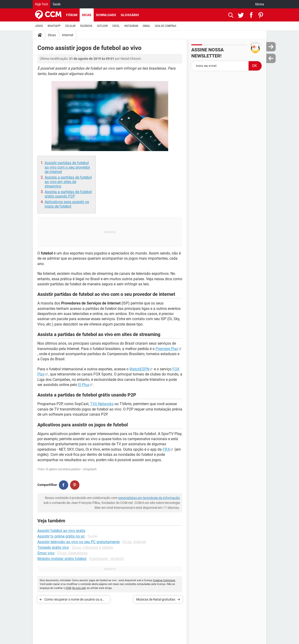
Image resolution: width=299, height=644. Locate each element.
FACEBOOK (86, 26)
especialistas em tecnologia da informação (149, 498)
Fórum (72, 15)
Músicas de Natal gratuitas (156, 599)
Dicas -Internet (134, 542)
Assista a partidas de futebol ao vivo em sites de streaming (68, 182)
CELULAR (70, 26)
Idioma (260, 4)
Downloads (106, 15)
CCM (68, 588)
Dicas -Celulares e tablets (92, 547)
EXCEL (116, 26)
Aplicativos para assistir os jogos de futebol (67, 204)
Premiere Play (167, 349)
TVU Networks (102, 404)
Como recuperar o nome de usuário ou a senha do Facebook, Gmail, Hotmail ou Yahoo (73, 600)
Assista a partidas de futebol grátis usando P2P (68, 194)
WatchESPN (139, 369)
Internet (68, 35)
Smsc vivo (46, 553)
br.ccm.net (79, 588)
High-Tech (41, 4)
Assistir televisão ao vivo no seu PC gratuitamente (78, 542)
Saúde (57, 4)
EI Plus (84, 385)
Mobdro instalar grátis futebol (62, 559)
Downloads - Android (106, 559)
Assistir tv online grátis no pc (61, 536)
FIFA (166, 449)
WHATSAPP (54, 26)
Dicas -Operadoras (72, 553)
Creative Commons (164, 580)
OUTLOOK (102, 26)
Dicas (87, 15)
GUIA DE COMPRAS (166, 26)
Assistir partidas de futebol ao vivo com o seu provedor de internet (67, 167)
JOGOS (39, 26)
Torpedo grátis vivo (53, 547)
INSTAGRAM (131, 26)
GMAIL (146, 26)
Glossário (130, 15)
